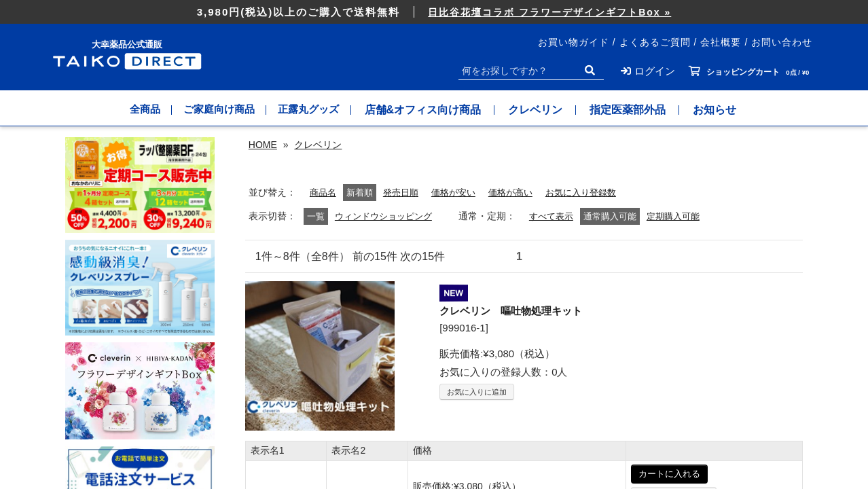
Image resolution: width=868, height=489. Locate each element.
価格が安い (460, 420)
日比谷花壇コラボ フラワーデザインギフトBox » (549, 12)
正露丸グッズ (316, 110)
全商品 (137, 110)
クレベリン (547, 110)
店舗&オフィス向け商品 (434, 110)
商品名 (324, 420)
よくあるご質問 (655, 42)
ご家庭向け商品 (218, 110)
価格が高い (520, 420)
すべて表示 (560, 444)
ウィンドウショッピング (387, 444)
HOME (263, 145)
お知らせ (726, 110)
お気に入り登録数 (595, 420)
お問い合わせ (782, 42)
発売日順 (404, 420)
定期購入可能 (686, 444)
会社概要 (721, 42)
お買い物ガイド (574, 42)
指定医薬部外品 (639, 110)
